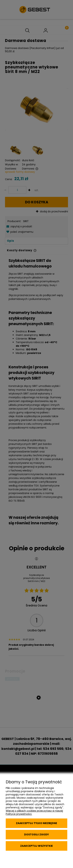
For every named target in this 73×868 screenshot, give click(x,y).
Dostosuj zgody (36, 834)
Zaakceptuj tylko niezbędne (36, 823)
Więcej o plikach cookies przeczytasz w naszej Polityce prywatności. (34, 812)
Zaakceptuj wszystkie (36, 846)
